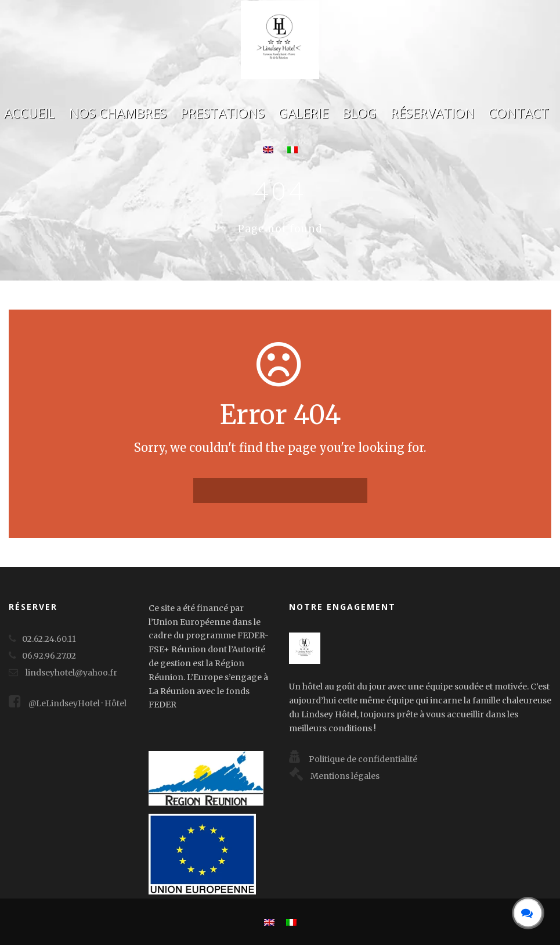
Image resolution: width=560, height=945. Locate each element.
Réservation (433, 113)
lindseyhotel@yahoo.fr (71, 673)
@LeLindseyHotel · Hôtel (68, 703)
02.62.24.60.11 (49, 639)
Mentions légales (334, 776)
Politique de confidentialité (353, 759)
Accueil (30, 113)
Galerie (304, 113)
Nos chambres (118, 113)
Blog (360, 113)
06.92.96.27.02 (49, 656)
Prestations (223, 113)
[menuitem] (268, 155)
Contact (519, 113)
